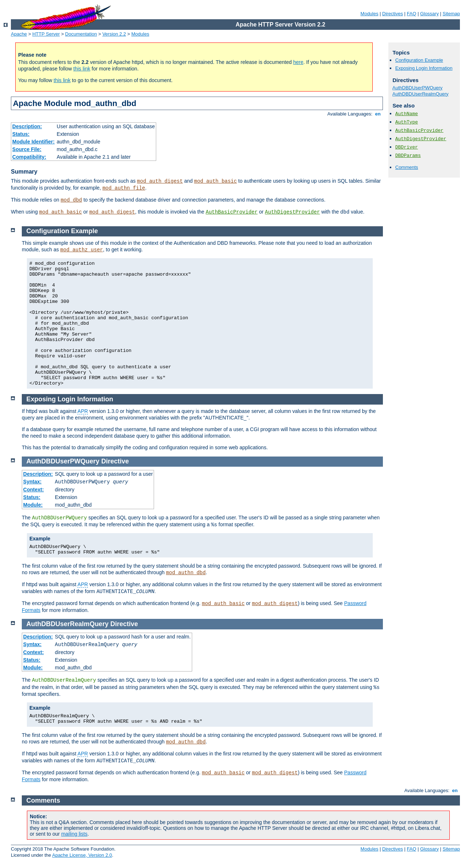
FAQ (412, 14)
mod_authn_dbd (186, 573)
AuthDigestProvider (292, 212)
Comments (407, 167)
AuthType (407, 122)
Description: (27, 126)
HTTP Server (46, 34)
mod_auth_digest (160, 181)
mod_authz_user (82, 250)
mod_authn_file (124, 188)
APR (83, 411)
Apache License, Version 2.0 (82, 855)
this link (82, 69)
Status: (21, 134)
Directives (393, 14)
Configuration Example (419, 60)
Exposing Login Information (424, 68)
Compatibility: (29, 157)
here (298, 62)
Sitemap (451, 14)
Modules (369, 14)
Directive (115, 461)
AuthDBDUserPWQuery (417, 88)
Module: (33, 505)
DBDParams (408, 156)
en (378, 114)
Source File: (27, 149)
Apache (19, 34)
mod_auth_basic (215, 181)
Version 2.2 (114, 34)
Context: (34, 490)
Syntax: (33, 482)
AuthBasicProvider (232, 212)
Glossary (429, 14)
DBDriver (407, 147)
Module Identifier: (34, 142)
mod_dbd (71, 200)
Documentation (81, 34)
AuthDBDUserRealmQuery (420, 94)
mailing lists (74, 834)
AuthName (407, 114)
